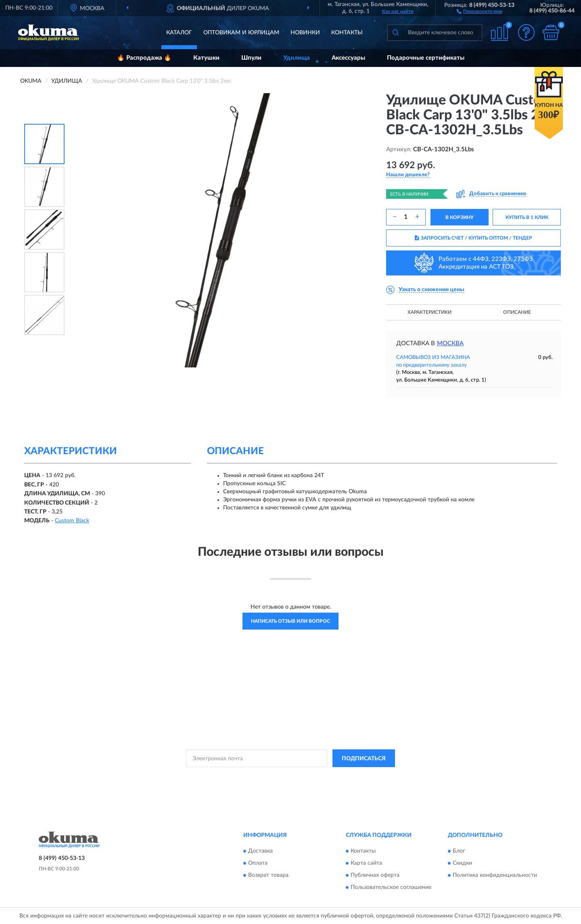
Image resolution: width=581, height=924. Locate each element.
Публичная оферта (375, 875)
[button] (480, 11)
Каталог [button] (179, 33)
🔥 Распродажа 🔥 (144, 58)
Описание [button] (517, 312)
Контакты (347, 33)
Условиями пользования (361, 776)
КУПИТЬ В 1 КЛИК (527, 217)
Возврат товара (268, 875)
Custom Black (72, 521)
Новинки (305, 33)
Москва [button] (450, 343)
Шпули (251, 58)
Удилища (297, 58)
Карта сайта (366, 863)
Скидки (462, 863)
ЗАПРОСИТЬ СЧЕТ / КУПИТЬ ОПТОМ (473, 238)
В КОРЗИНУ (460, 217)
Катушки (206, 58)
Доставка (260, 851)
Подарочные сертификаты (426, 58)
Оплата (258, 863)
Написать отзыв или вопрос (290, 621)
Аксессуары (348, 58)
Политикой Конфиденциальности (290, 776)
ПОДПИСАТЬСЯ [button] (364, 759)
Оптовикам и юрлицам (241, 33)
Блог (459, 851)
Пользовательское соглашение (391, 887)
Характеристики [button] (429, 312)
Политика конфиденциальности (495, 875)
